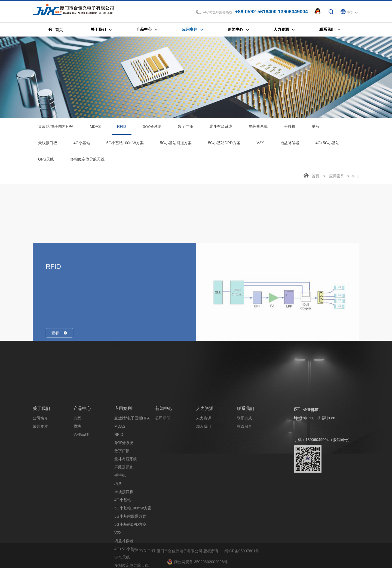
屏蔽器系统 (258, 128)
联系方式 (244, 491)
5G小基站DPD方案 (224, 144)
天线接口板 (48, 144)
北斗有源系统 (221, 128)
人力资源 (205, 481)
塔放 (316, 128)
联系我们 (246, 481)
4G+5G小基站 (327, 144)
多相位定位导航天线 (87, 161)
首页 (316, 178)
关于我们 (41, 481)
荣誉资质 (40, 499)
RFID (122, 131)
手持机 (290, 128)
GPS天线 (46, 161)
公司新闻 (163, 491)
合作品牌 (81, 507)
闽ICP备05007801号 (242, 564)
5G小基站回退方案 (176, 144)
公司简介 (40, 491)
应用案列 (337, 178)
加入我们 (204, 499)
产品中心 (82, 481)
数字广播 (185, 128)
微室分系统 (152, 128)
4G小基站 (82, 144)
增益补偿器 (290, 144)
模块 (77, 499)
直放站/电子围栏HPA (56, 128)
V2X (260, 144)
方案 (77, 491)
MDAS (95, 128)
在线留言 (244, 499)
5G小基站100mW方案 (125, 144)
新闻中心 (164, 481)
